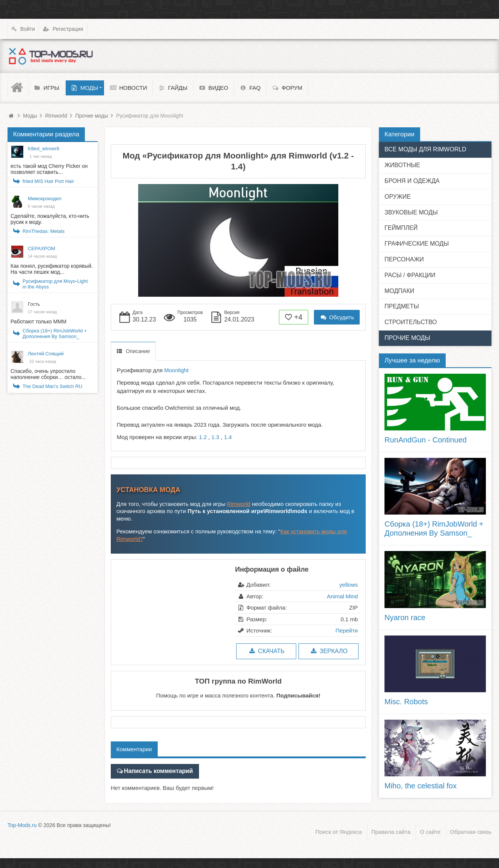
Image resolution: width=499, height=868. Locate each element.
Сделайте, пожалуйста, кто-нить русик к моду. (50, 219)
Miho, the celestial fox (421, 786)
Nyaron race (405, 617)
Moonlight (176, 370)
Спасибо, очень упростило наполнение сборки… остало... (48, 374)
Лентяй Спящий (46, 354)
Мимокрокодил (45, 199)
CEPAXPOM (41, 248)
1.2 (203, 437)
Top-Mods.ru (22, 824)
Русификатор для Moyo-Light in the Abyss (55, 284)
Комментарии (134, 749)
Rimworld (239, 504)
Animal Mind (342, 596)
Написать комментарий (156, 771)
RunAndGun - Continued (426, 440)
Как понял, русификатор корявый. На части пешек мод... (52, 269)
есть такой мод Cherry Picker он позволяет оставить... (49, 169)
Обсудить (337, 317)
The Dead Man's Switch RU (52, 386)
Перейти (347, 630)
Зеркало (328, 651)
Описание (138, 351)
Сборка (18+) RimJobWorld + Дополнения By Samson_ (55, 334)
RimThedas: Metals (44, 231)
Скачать (266, 651)
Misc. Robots (406, 702)
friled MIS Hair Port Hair (48, 181)
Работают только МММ (38, 322)
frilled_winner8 (44, 149)
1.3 (215, 437)
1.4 (228, 437)
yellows (349, 585)
